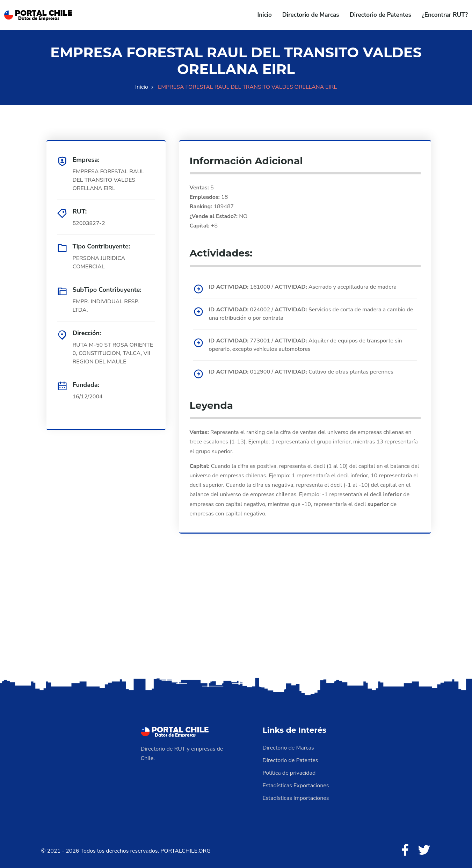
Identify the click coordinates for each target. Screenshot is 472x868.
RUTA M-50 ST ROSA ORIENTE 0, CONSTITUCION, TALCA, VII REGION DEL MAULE (113, 353)
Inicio (265, 15)
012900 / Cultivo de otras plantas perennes (301, 372)
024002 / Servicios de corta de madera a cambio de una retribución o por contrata (311, 314)
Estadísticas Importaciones (296, 798)
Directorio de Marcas (311, 15)
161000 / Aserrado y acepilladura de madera (303, 287)
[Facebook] (405, 851)
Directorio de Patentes (380, 15)
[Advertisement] (236, 621)
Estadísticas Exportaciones (296, 786)
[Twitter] (424, 851)
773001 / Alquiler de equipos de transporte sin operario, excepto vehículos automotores (306, 345)
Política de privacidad (289, 773)
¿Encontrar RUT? (445, 15)
